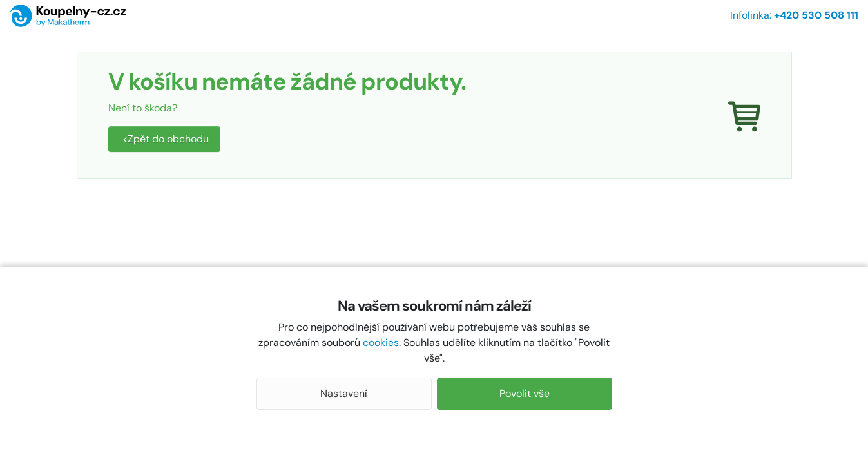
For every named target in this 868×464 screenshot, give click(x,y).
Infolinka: (794, 15)
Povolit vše (525, 393)
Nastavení (344, 393)
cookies (381, 343)
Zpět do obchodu (166, 139)
